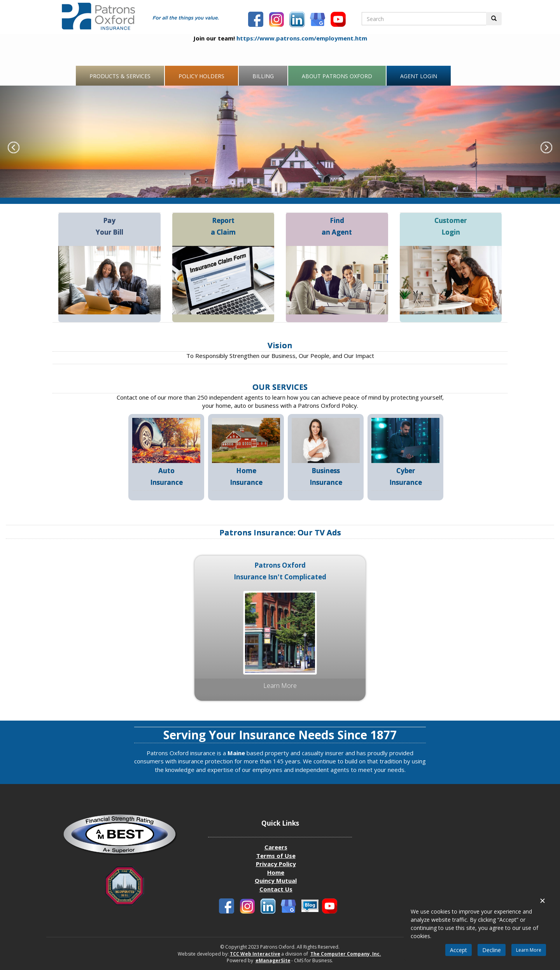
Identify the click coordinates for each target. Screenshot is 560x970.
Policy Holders (201, 76)
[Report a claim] (223, 279)
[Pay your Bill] (109, 279)
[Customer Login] (451, 279)
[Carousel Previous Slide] (42, 142)
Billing (263, 76)
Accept (458, 950)
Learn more (280, 686)
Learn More (529, 950)
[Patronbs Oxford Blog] (318, 20)
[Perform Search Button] (494, 19)
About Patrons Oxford (337, 76)
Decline (492, 950)
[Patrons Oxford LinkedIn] (298, 20)
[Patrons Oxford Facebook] (257, 20)
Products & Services (120, 76)
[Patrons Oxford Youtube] (339, 20)
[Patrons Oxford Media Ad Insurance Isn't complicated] (280, 632)
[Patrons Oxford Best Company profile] (124, 837)
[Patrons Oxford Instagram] (277, 20)
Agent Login (419, 76)
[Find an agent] (337, 279)
